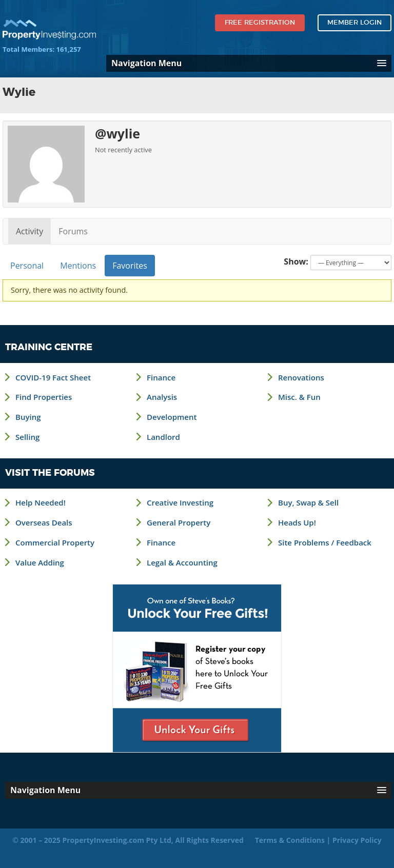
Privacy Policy (357, 840)
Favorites (130, 266)
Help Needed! (41, 502)
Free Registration (260, 23)
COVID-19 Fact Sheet (53, 377)
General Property (179, 522)
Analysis (162, 397)
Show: (296, 261)
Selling (27, 437)
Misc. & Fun (299, 397)
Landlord (163, 437)
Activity (29, 231)
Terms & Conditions (290, 840)
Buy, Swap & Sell (308, 502)
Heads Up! (297, 522)
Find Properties (44, 397)
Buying (28, 417)
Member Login (354, 23)
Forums (73, 231)
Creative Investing (180, 502)
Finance (161, 377)
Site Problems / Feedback (325, 542)
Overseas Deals (44, 522)
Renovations (301, 377)
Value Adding (40, 562)
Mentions (78, 266)
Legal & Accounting (182, 562)
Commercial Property (55, 542)
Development (172, 417)
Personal (27, 266)
